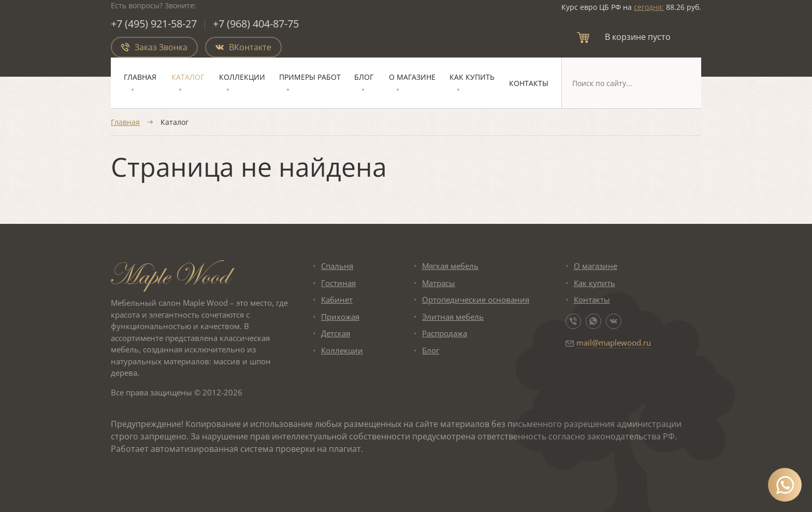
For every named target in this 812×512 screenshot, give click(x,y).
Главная (140, 77)
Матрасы (439, 283)
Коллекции (242, 77)
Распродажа (445, 333)
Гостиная (338, 283)
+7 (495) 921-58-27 (154, 24)
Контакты (529, 83)
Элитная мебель (453, 317)
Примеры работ (310, 77)
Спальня (337, 266)
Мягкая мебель (450, 266)
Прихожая (340, 317)
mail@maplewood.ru (614, 343)
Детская (336, 333)
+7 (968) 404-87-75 (256, 24)
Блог (364, 77)
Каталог (188, 77)
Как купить (472, 77)
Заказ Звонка (154, 47)
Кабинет (337, 300)
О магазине (412, 77)
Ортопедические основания (476, 300)
